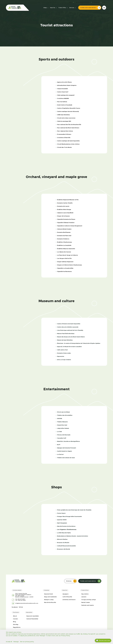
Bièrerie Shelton (62, 539)
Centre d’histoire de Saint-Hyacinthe (69, 324)
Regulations (17, 627)
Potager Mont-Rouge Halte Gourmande (69, 516)
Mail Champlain (62, 523)
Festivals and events (88, 605)
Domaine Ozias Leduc (64, 353)
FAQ (70, 2)
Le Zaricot (60, 454)
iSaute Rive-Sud (62, 425)
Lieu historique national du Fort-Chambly (70, 330)
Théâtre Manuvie (62, 422)
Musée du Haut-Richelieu (65, 340)
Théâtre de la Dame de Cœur (66, 458)
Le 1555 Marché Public (64, 533)
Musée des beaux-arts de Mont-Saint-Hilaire (71, 337)
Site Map (16, 624)
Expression (61, 356)
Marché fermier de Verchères (66, 526)
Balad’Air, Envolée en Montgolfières (69, 441)
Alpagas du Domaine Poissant (67, 448)
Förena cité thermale (64, 435)
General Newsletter (32, 619)
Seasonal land (48, 594)
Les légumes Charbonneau (67, 529)
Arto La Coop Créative (64, 360)
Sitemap (96, 2)
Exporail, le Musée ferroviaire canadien (70, 347)
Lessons (84, 597)
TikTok (21, 607)
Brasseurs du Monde (64, 549)
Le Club (60, 432)
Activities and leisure (69, 600)
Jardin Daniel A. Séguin (65, 451)
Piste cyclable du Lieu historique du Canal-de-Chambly (74, 510)
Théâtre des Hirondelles (65, 415)
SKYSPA (60, 419)
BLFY (59, 445)
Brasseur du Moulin (63, 543)
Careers (15, 619)
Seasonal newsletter (33, 616)
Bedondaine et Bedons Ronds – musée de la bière (73, 536)
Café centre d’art (63, 350)
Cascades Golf (62, 438)
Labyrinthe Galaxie (63, 428)
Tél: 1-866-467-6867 (21, 600)
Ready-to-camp (49, 600)
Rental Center (86, 602)
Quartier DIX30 (62, 520)
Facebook (15, 607)
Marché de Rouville (50, 602)
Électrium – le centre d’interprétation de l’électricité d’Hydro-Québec (79, 343)
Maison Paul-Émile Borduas (66, 334)
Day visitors (85, 594)
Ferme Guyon (61, 513)
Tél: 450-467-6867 (20, 599)
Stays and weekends (50, 597)
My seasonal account (83, 2)
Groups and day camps (89, 600)
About (15, 616)
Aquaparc (66, 594)
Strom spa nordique (64, 412)
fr (104, 2)
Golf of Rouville (67, 597)
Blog (14, 622)
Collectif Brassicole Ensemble (67, 546)
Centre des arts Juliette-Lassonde (68, 327)
